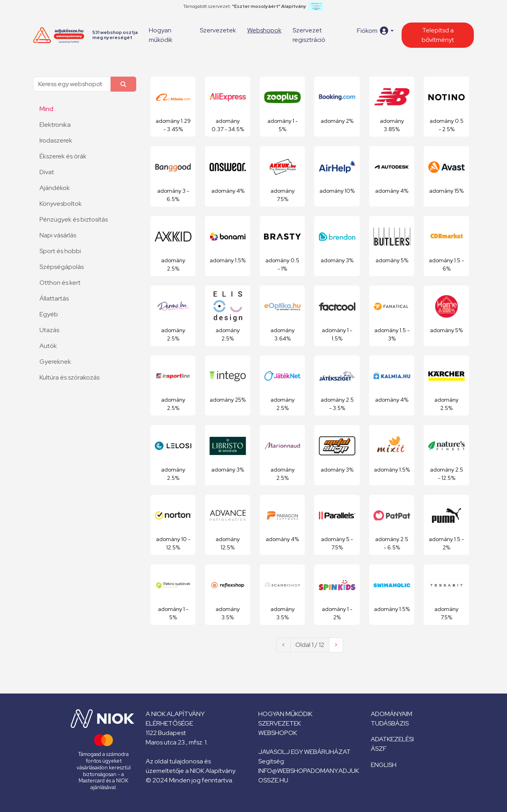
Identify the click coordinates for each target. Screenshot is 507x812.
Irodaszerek (56, 140)
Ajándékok (55, 188)
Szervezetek (218, 30)
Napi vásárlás (58, 235)
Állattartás (54, 298)
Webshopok (264, 30)
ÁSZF (379, 749)
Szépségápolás (62, 267)
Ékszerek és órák (63, 156)
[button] (375, 31)
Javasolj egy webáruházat (304, 752)
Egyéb (49, 314)
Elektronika (55, 125)
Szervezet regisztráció (309, 35)
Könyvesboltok (61, 204)
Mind (46, 109)
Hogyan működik (161, 35)
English (384, 765)
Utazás (49, 330)
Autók (48, 346)
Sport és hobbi (60, 251)
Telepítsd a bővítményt (438, 35)
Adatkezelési (392, 739)
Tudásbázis (390, 723)
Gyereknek (55, 362)
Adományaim (392, 714)
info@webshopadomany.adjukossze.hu (309, 775)
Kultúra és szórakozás (69, 377)
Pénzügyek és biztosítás (74, 219)
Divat (47, 172)
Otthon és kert (60, 283)
